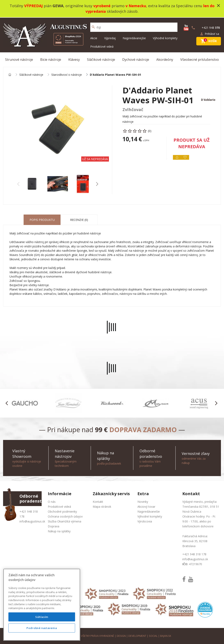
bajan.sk (166, 636)
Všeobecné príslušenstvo (200, 59)
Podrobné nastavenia (42, 628)
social (154, 636)
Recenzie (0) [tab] (79, 220)
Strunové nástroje (19, 59)
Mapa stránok (102, 506)
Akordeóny (165, 59)
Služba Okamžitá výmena (65, 521)
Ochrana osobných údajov (65, 516)
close (218, 6)
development (137, 636)
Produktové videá (102, 46)
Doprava (54, 526)
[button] (97, 184)
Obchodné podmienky (62, 511)
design (121, 636)
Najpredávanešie (149, 511)
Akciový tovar (146, 506)
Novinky (143, 501)
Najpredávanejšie (134, 38)
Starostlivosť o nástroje (67, 74)
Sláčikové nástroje (101, 59)
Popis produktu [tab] (42, 220)
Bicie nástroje (51, 59)
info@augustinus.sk (32, 521)
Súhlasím (42, 617)
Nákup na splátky (59, 531)
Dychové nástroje (136, 59)
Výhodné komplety (165, 38)
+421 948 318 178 (194, 554)
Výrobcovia (145, 521)
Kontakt (98, 501)
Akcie (94, 38)
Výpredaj (110, 38)
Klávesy (74, 59)
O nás (52, 501)
